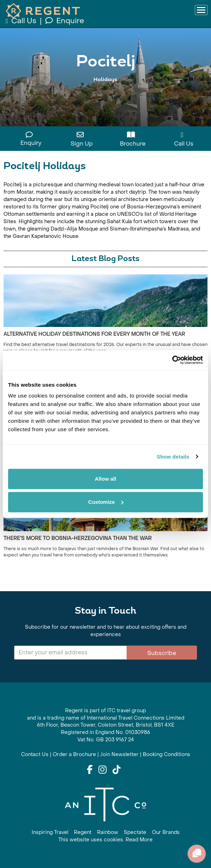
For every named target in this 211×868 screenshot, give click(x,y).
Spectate (135, 832)
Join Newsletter (119, 755)
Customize (106, 502)
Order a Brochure (74, 755)
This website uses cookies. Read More (105, 840)
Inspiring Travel (50, 832)
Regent (83, 832)
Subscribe (162, 653)
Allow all (106, 479)
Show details (173, 457)
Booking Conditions (167, 755)
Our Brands (166, 832)
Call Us (22, 21)
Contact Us (35, 755)
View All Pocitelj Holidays (105, 94)
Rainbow (108, 832)
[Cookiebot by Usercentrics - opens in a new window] (172, 360)
